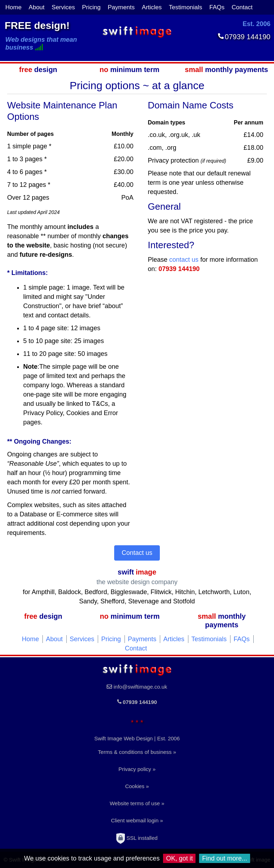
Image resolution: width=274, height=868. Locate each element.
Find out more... (224, 858)
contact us (184, 260)
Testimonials (186, 7)
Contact (242, 7)
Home (13, 7)
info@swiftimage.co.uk (140, 687)
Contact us (137, 553)
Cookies (135, 786)
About (36, 7)
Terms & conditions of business (135, 752)
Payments (121, 7)
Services (63, 7)
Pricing (91, 7)
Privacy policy (135, 769)
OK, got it (179, 858)
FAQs (217, 7)
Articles (152, 7)
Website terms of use (135, 803)
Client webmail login (135, 820)
